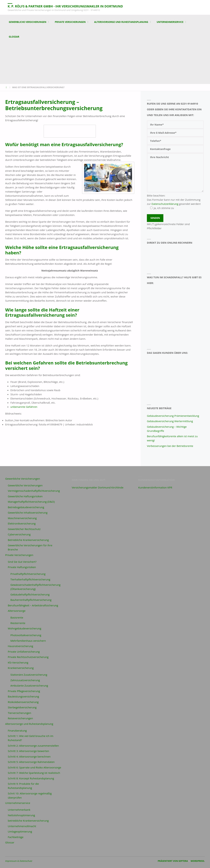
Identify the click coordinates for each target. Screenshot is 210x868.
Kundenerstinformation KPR (155, 487)
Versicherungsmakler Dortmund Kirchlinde (98, 487)
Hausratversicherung (20, 646)
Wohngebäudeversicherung (25, 628)
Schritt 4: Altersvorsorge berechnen (29, 756)
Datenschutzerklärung (165, 204)
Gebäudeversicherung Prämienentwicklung (173, 416)
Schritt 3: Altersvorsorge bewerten (28, 751)
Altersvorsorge (17, 611)
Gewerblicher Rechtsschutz (24, 529)
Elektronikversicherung (22, 523)
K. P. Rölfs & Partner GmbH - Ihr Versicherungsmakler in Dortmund (66, 6)
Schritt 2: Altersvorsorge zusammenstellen (33, 746)
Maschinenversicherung (22, 518)
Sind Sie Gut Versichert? (22, 562)
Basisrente (17, 617)
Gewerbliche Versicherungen (23, 479)
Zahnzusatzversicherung (25, 680)
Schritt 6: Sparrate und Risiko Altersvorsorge (35, 767)
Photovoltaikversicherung (26, 635)
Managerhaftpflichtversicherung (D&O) (31, 502)
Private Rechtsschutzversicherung (28, 657)
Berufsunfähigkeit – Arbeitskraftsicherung (33, 605)
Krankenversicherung (21, 668)
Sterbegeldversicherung (22, 707)
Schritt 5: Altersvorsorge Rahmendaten (31, 762)
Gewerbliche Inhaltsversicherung (28, 513)
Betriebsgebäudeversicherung (26, 507)
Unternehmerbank (19, 810)
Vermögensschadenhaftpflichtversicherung (34, 491)
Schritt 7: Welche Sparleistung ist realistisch (34, 773)
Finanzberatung (17, 731)
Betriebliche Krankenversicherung (28, 540)
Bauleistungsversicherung (23, 696)
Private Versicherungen (19, 555)
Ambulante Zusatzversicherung (29, 686)
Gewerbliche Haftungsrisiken (25, 496)
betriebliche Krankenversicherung (28, 821)
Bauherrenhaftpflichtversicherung (31, 600)
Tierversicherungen (20, 713)
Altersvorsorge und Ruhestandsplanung (29, 724)
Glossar (10, 842)
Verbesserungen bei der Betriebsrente (170, 446)
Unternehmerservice (18, 803)
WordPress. (198, 861)
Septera (183, 861)
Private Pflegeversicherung (24, 691)
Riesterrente (18, 623)
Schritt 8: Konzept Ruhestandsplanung (31, 778)
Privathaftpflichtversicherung (28, 574)
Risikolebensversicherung (23, 702)
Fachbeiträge (16, 837)
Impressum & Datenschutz (19, 861)
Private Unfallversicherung (24, 652)
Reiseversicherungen (20, 718)
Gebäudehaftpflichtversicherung (30, 594)
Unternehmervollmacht (22, 826)
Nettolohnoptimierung (21, 815)
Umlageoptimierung (20, 831)
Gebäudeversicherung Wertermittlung (170, 421)
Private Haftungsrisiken (22, 567)
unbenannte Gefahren (24, 407)
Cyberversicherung (19, 534)
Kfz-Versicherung (18, 662)
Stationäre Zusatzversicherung (29, 675)
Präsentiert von (168, 861)
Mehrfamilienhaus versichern (28, 641)
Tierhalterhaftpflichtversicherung (30, 579)
